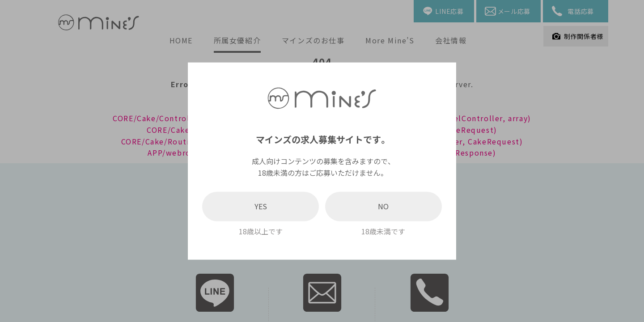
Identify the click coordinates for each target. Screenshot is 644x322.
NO (383, 206)
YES (261, 206)
